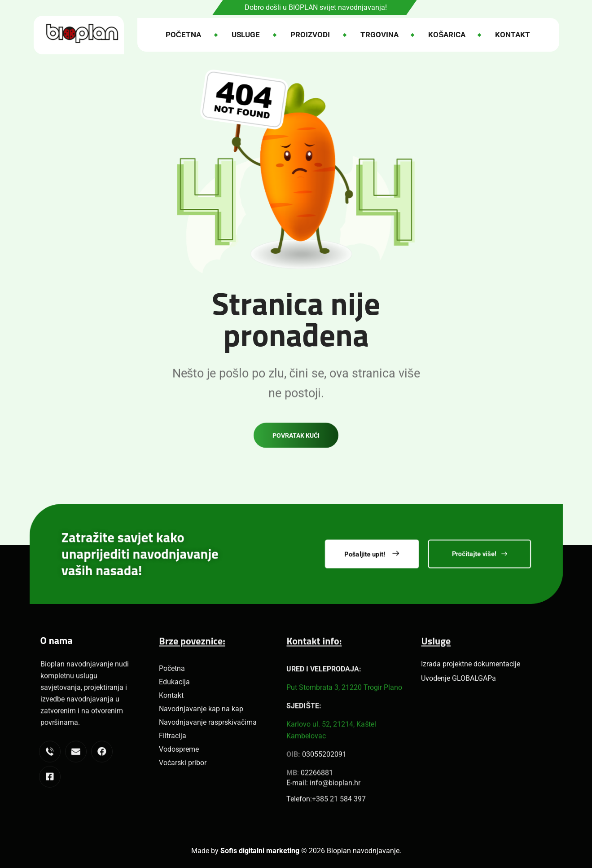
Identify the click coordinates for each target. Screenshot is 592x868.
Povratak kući (296, 449)
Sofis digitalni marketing (260, 851)
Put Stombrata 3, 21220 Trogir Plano (344, 753)
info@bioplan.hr (335, 789)
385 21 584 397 (341, 805)
